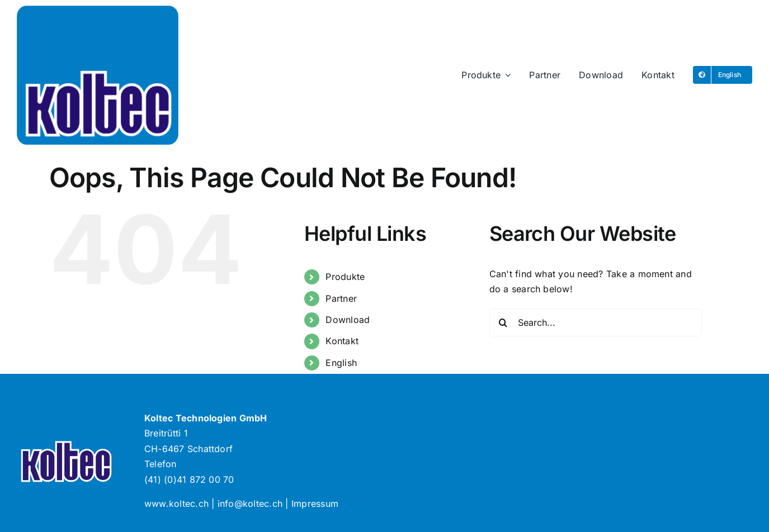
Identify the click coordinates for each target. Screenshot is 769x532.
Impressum (315, 503)
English (341, 363)
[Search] (503, 322)
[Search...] (596, 322)
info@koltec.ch (250, 503)
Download (348, 320)
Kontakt (342, 341)
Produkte (345, 277)
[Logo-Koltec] (98, 10)
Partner (341, 298)
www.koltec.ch (176, 503)
